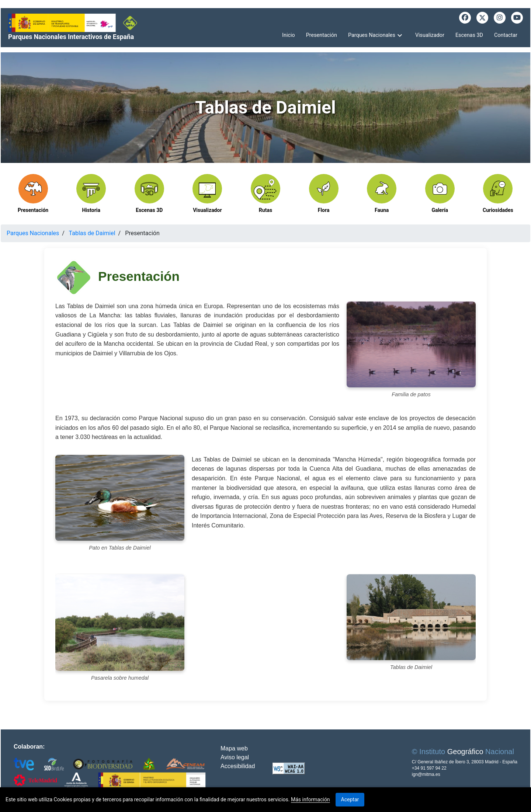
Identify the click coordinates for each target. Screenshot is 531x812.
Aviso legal (235, 757)
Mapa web (234, 748)
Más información (310, 799)
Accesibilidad (238, 766)
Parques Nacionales (33, 233)
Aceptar (350, 799)
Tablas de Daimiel (92, 233)
